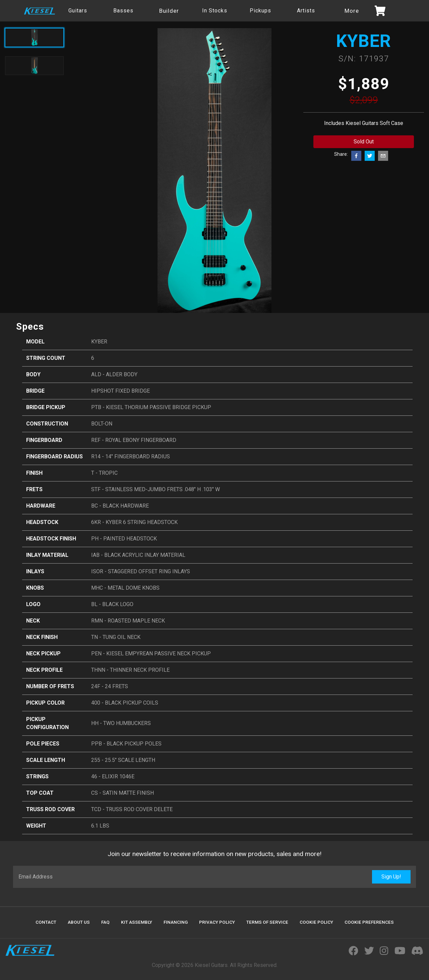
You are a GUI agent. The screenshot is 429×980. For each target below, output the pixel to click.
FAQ (105, 922)
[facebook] (356, 156)
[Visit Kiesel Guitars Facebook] (353, 951)
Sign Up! (391, 877)
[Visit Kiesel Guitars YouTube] (400, 951)
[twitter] (370, 156)
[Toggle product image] (34, 66)
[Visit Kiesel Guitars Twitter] (369, 951)
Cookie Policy (316, 922)
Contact (46, 922)
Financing (176, 922)
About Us (79, 922)
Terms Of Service (267, 922)
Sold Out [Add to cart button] (364, 142)
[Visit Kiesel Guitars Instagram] (384, 951)
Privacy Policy (217, 922)
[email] (383, 156)
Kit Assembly (137, 922)
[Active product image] (34, 38)
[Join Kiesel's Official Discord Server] (417, 951)
